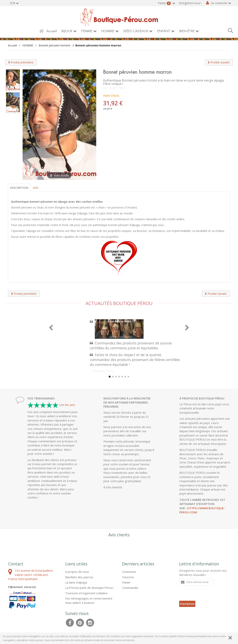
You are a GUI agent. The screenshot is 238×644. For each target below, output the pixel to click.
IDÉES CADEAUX (136, 31)
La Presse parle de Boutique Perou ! (90, 588)
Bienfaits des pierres (79, 577)
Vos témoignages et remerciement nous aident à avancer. (89, 600)
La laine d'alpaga (76, 582)
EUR (13, 3)
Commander (130, 588)
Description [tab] (19, 188)
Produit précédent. (21, 62)
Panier (165, 3)
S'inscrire (128, 577)
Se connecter (219, 3)
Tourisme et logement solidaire (86, 593)
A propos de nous (77, 572)
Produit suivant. (219, 62)
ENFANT (164, 31)
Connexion (129, 572)
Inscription (187, 604)
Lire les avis (67, 405)
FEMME (87, 31)
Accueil (52, 31)
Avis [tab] (36, 188)
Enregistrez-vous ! (190, 3)
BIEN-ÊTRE (187, 31)
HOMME (108, 31)
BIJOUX (67, 31)
